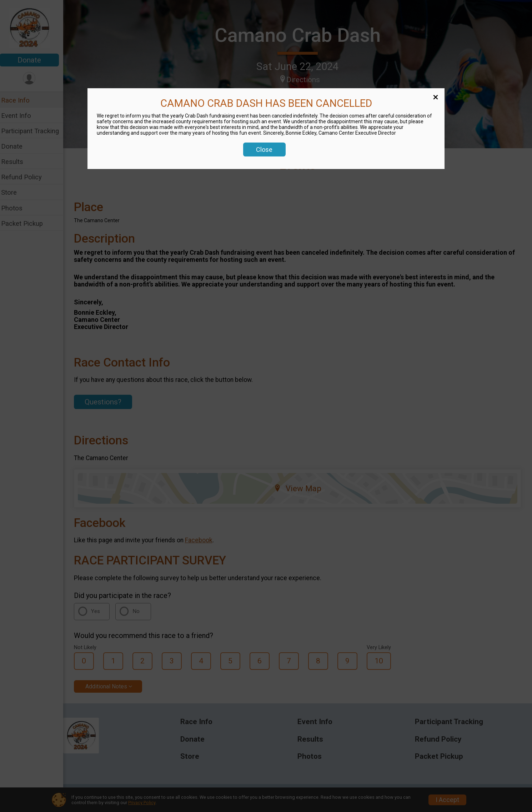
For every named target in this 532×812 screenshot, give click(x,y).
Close (264, 150)
